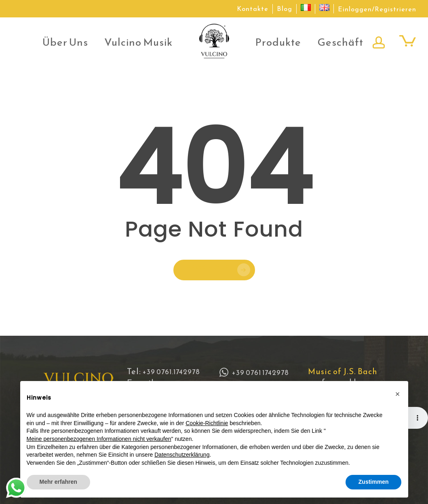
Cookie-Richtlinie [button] (207, 423)
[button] (398, 394)
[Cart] (408, 40)
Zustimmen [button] (374, 482)
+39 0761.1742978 (171, 372)
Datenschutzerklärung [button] (182, 455)
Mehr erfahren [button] (58, 482)
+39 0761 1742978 (254, 373)
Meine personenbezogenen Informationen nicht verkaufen (99, 439)
